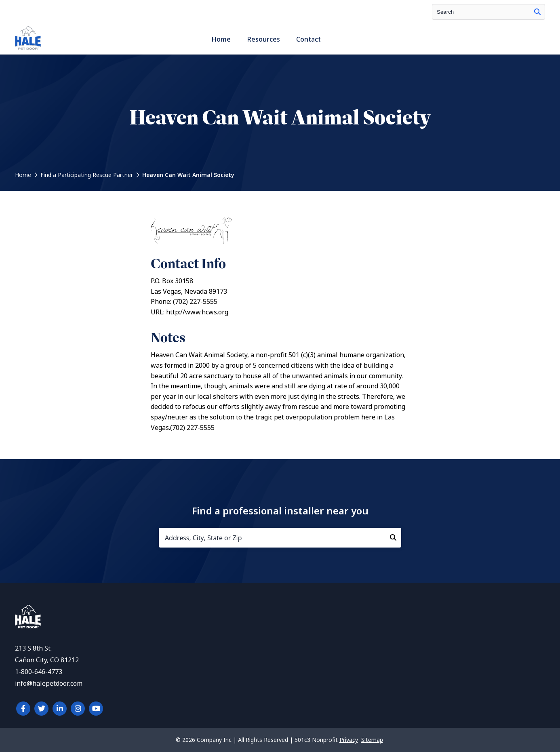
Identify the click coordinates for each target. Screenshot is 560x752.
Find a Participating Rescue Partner (87, 175)
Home (221, 39)
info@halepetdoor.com (49, 684)
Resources (263, 39)
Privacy (349, 740)
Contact (308, 39)
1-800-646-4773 (39, 672)
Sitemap (372, 740)
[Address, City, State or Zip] (280, 538)
